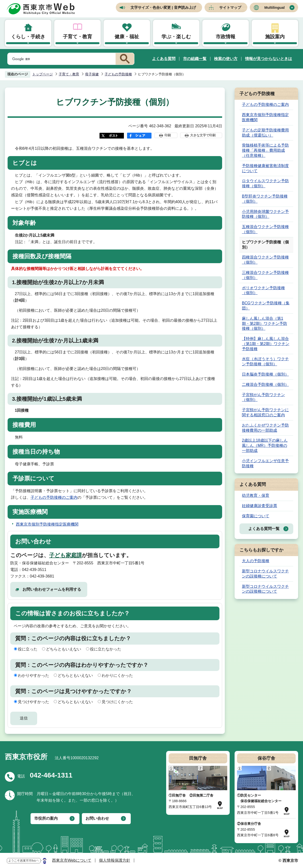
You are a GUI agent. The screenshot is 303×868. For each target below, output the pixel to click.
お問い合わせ (97, 818)
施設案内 (275, 37)
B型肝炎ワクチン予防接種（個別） (265, 199)
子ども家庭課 (65, 555)
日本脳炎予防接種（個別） (265, 374)
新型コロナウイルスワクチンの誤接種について (265, 574)
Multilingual (275, 7)
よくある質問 (164, 59)
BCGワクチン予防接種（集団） (266, 306)
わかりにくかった (117, 675)
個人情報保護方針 (115, 860)
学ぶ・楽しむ (176, 37)
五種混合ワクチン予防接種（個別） (265, 229)
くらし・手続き (28, 37)
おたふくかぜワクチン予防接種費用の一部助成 (265, 428)
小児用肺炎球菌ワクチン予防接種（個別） (265, 214)
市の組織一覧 (195, 59)
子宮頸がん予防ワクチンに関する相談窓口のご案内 (265, 412)
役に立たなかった (106, 649)
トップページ (43, 74)
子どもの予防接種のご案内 (54, 497)
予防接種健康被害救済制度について (265, 168)
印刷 (168, 135)
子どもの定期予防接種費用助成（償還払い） (265, 133)
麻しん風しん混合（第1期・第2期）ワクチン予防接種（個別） (265, 324)
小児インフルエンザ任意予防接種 (265, 463)
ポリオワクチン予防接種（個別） (263, 290)
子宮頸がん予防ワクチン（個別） (263, 397)
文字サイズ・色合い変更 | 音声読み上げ (163, 7)
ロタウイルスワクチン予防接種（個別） (265, 183)
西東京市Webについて (72, 860)
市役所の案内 (46, 818)
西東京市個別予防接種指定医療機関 (47, 524)
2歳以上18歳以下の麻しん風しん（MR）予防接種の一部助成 (265, 445)
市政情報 (226, 37)
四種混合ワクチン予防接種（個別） (265, 260)
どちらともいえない (64, 649)
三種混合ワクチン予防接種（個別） (265, 275)
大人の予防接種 (256, 561)
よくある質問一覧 (264, 529)
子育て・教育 (77, 37)
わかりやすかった (33, 675)
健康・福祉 (127, 37)
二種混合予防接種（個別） (265, 384)
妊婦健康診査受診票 (260, 506)
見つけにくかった (117, 702)
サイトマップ (230, 7)
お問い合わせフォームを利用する (52, 589)
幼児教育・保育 (256, 495)
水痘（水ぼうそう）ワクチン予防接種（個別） (265, 361)
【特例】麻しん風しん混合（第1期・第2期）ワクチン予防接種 (266, 344)
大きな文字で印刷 (203, 135)
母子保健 (92, 74)
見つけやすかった (33, 702)
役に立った (28, 649)
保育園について (256, 516)
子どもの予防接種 (118, 74)
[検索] (61, 59)
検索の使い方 (226, 59)
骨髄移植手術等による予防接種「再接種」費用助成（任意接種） (265, 150)
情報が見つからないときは (269, 59)
